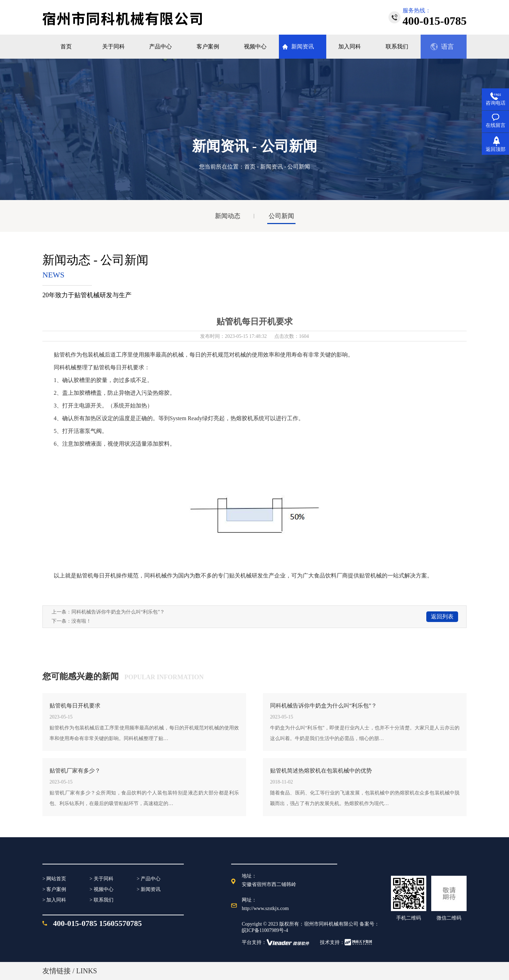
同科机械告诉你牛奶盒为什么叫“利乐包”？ (118, 612)
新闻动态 (228, 216)
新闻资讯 (271, 167)
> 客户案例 (54, 889)
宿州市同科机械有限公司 (331, 924)
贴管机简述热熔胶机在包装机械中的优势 (321, 771)
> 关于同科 (101, 879)
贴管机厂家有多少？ (75, 771)
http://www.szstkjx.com (265, 908)
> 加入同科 (54, 900)
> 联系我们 (101, 900)
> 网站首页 (54, 879)
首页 (250, 167)
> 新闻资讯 (149, 889)
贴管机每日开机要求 (75, 706)
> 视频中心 (101, 889)
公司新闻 (281, 216)
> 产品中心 (149, 879)
